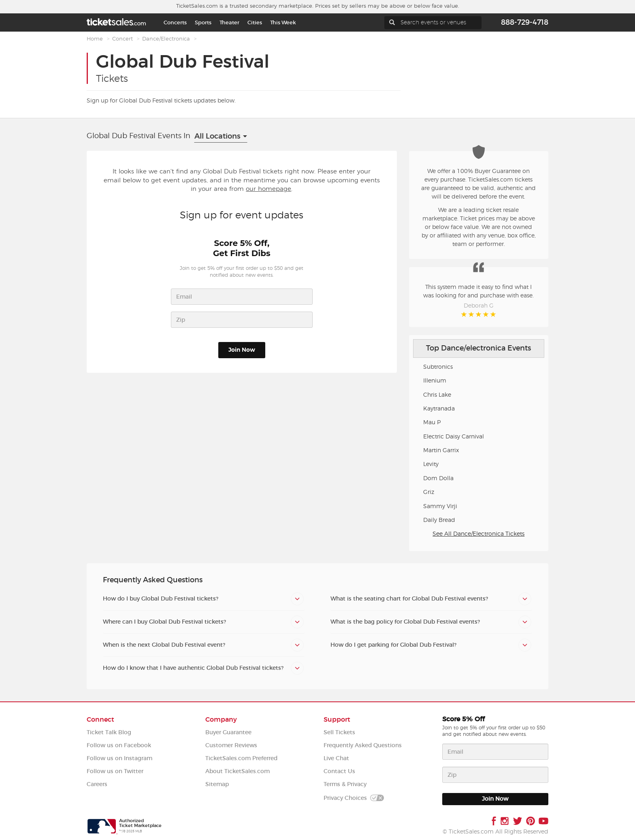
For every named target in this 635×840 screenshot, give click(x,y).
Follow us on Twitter (115, 771)
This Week (283, 22)
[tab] (204, 599)
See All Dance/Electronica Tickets (478, 534)
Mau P (432, 423)
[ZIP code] (495, 775)
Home (95, 39)
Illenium (435, 381)
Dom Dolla (438, 479)
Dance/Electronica (166, 39)
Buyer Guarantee (228, 732)
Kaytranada (439, 409)
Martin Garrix (441, 451)
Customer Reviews (231, 745)
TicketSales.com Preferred (241, 758)
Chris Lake (437, 395)
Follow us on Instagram (119, 758)
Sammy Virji (440, 507)
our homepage (268, 189)
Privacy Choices (354, 798)
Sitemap (217, 784)
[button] (204, 599)
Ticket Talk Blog (109, 732)
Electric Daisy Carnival (454, 437)
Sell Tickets (339, 732)
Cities (255, 22)
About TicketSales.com (238, 771)
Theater (229, 22)
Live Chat (336, 758)
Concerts (175, 22)
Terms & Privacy (345, 784)
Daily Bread (439, 520)
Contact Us (339, 771)
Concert (123, 39)
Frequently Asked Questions (363, 745)
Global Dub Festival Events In (139, 136)
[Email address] (495, 752)
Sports (203, 22)
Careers (97, 784)
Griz (429, 492)
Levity (431, 464)
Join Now (242, 350)
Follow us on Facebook (119, 745)
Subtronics (438, 367)
